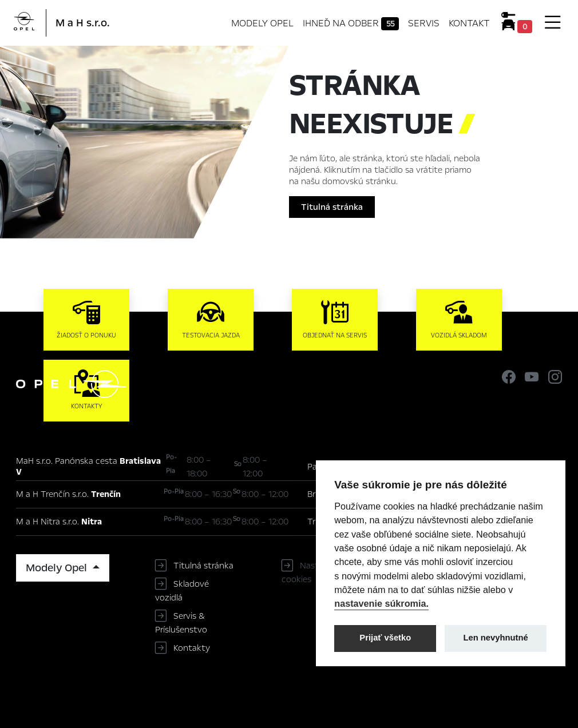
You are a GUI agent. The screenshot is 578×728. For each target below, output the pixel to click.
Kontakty (192, 648)
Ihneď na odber (351, 23)
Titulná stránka (332, 207)
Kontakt (469, 23)
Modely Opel (262, 23)
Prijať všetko (385, 638)
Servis (424, 23)
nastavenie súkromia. (381, 603)
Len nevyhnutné (496, 638)
